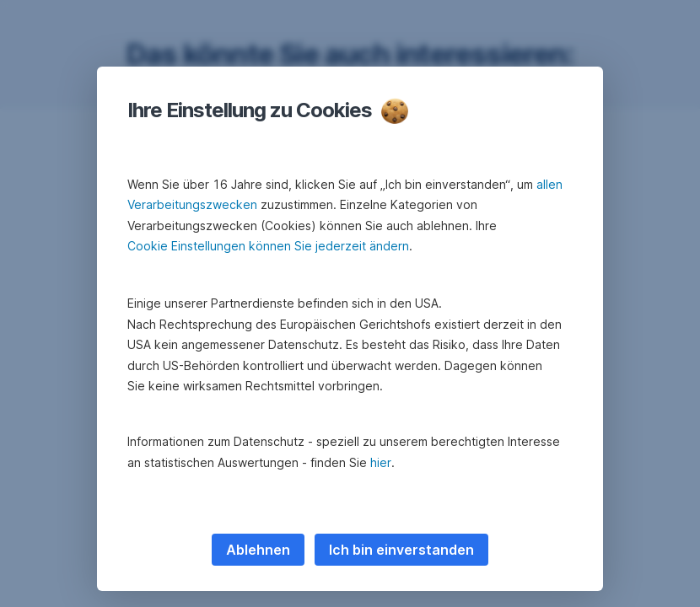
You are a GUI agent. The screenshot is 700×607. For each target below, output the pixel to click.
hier (381, 462)
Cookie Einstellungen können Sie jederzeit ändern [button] (268, 246)
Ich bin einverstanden (401, 550)
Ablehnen (258, 550)
